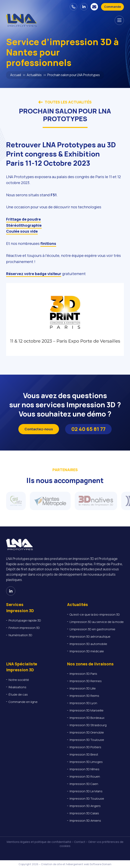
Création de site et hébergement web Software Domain (76, 864)
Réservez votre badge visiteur (34, 274)
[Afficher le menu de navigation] (119, 20)
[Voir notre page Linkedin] (84, 7)
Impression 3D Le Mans (86, 791)
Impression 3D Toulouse (87, 740)
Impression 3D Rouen (85, 776)
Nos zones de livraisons (90, 664)
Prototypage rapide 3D (25, 620)
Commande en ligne (23, 702)
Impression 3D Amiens (85, 821)
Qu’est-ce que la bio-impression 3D (95, 614)
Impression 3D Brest (84, 754)
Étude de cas (18, 694)
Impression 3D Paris (83, 674)
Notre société (19, 680)
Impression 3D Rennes (86, 681)
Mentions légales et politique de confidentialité (39, 842)
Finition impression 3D (24, 628)
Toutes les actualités (65, 102)
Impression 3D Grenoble (87, 732)
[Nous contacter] (94, 7)
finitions (48, 243)
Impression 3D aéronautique (90, 637)
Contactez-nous (39, 429)
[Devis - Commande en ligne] (112, 7)
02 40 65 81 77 (88, 429)
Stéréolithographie (24, 225)
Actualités (34, 75)
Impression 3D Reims (84, 696)
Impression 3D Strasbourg (88, 725)
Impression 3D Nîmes (84, 769)
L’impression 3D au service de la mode (97, 622)
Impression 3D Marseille (87, 710)
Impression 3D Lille (83, 688)
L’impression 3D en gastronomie (92, 629)
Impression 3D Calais (84, 813)
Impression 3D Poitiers (85, 747)
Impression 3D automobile (89, 644)
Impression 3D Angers (85, 806)
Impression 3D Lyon (83, 703)
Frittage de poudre (23, 219)
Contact (80, 842)
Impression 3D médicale (87, 651)
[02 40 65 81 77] (73, 7)
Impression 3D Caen (84, 784)
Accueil (16, 75)
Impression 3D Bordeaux (87, 718)
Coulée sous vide (22, 231)
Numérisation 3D (20, 635)
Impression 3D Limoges (86, 762)
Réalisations (17, 687)
